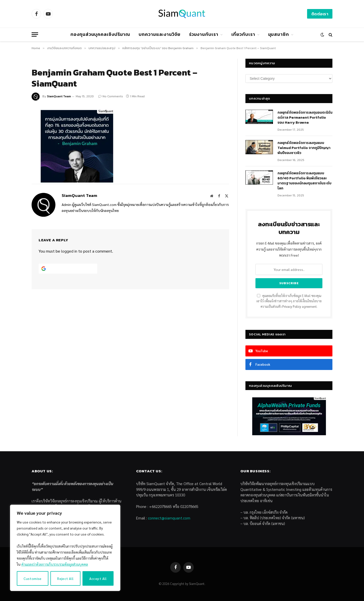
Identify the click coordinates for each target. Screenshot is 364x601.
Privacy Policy (292, 307)
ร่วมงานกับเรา (204, 34)
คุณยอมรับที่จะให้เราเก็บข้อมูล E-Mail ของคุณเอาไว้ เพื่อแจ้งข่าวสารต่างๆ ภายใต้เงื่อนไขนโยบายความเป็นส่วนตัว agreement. (289, 301)
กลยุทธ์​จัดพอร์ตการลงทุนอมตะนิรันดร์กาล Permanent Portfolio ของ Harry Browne (305, 118)
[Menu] (35, 34)
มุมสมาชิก (279, 34)
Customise (33, 578)
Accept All (98, 578)
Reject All (65, 578)
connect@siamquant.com (169, 518)
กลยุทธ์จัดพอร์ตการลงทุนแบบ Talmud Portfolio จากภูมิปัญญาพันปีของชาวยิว (304, 148)
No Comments (111, 96)
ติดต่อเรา (320, 14)
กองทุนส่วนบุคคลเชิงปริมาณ (100, 34)
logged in (69, 251)
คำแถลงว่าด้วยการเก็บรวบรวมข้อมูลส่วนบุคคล (55, 564)
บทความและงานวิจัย (160, 34)
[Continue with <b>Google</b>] (68, 269)
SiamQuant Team (59, 96)
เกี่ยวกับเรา (243, 34)
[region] (65, 548)
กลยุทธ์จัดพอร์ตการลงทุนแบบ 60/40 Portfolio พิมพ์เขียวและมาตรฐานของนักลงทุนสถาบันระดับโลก (304, 181)
